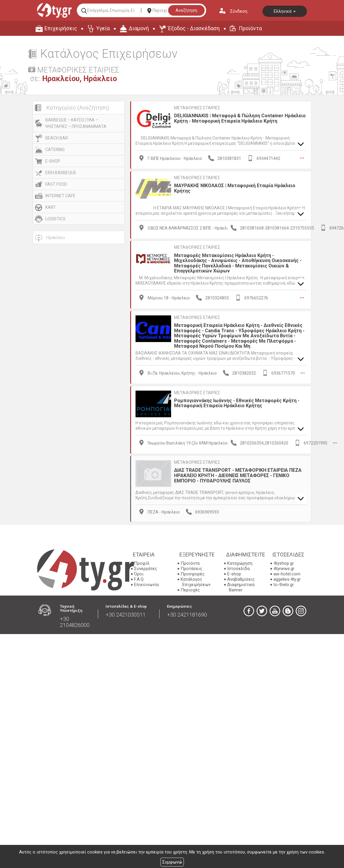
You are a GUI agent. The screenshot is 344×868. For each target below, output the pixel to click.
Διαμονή (139, 28)
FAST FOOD (56, 184)
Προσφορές (193, 573)
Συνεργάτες (146, 568)
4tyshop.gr (284, 562)
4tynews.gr (284, 568)
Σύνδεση (239, 11)
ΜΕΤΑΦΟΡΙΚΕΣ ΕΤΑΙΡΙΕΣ (197, 108)
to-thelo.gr (284, 584)
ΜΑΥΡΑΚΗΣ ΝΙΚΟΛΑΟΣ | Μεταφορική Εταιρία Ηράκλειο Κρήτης (235, 188)
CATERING (55, 150)
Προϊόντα (250, 28)
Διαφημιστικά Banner (241, 586)
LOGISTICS (55, 219)
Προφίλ (142, 562)
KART (51, 207)
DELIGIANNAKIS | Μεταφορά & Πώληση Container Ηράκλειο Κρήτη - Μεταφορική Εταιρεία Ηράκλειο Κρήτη (240, 118)
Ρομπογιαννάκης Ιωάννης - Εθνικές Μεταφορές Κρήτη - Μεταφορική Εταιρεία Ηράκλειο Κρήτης (237, 403)
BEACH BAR (57, 138)
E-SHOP (53, 161)
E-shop (234, 573)
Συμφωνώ (172, 862)
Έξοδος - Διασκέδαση (194, 28)
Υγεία (103, 28)
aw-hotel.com (287, 573)
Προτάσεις (191, 568)
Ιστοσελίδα (238, 568)
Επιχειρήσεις (61, 28)
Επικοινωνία (146, 584)
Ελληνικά (285, 11)
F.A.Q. (139, 578)
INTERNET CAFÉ (60, 196)
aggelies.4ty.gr (287, 578)
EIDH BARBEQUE (61, 173)
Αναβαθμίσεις (241, 578)
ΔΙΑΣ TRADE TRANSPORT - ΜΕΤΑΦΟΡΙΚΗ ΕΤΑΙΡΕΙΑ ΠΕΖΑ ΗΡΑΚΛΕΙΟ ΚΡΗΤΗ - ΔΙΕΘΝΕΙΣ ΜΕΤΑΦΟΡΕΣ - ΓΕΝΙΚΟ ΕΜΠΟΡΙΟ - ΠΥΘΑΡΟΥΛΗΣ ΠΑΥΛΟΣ (238, 475)
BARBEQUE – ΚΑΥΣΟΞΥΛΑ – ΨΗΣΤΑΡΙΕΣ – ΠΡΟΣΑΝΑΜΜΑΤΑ (76, 123)
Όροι (139, 573)
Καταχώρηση (240, 562)
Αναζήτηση (186, 10)
